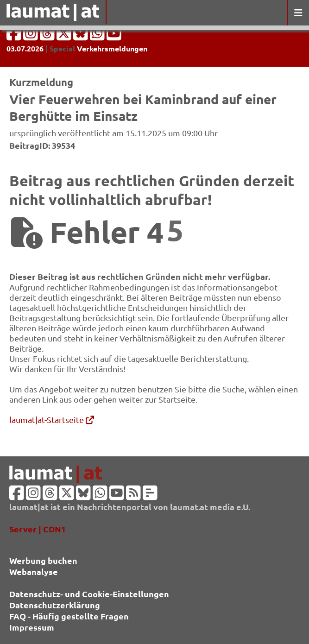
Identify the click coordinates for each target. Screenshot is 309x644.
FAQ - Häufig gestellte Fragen (69, 616)
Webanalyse (34, 571)
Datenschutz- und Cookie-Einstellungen (89, 594)
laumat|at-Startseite (52, 420)
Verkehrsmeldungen (112, 48)
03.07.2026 (25, 48)
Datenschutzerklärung (55, 605)
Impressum (32, 627)
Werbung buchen (43, 560)
